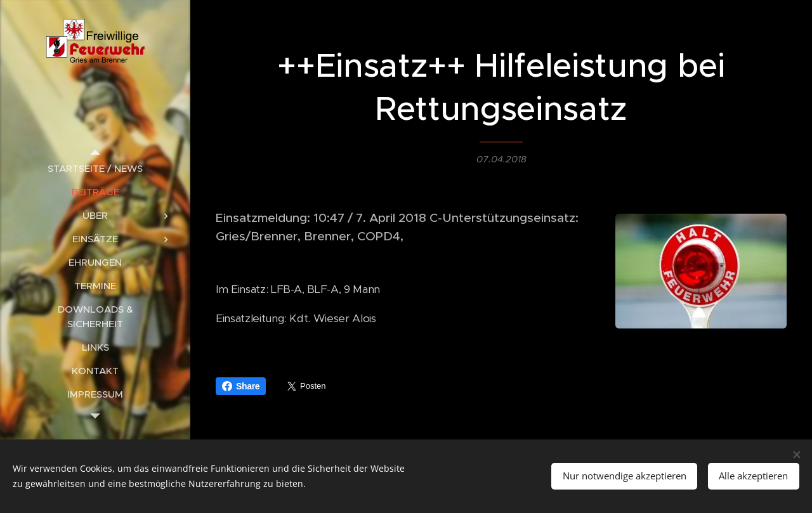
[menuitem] (95, 168)
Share (241, 386)
